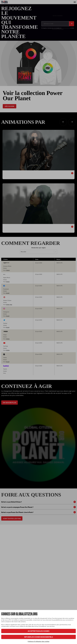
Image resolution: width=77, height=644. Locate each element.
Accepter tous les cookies (38, 631)
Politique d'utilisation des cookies (39, 641)
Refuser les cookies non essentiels (39, 637)
